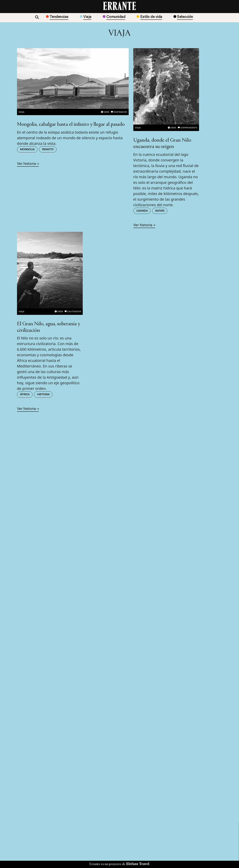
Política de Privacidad (185, 828)
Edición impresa (119, 828)
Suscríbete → (119, 795)
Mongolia (27, 149)
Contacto (114, 818)
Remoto (48, 149)
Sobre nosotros (118, 837)
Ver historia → (28, 162)
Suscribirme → (31, 836)
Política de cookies (183, 837)
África (180, 210)
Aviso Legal (178, 818)
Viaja (21, 104)
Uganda (129, 222)
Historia (199, 210)
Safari (147, 222)
